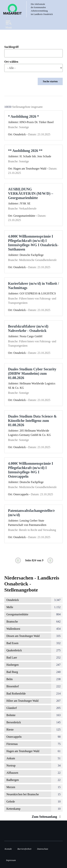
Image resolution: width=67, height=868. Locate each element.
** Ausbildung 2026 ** (25, 151)
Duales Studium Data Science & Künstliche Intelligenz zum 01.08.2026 (32, 421)
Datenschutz (43, 849)
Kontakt (8, 849)
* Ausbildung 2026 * (23, 116)
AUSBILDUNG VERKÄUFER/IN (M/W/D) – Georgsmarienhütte (31, 193)
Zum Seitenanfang (47, 817)
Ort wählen (11, 62)
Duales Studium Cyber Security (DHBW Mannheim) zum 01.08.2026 (32, 373)
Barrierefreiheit (24, 849)
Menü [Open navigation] (9, 24)
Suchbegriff (11, 47)
